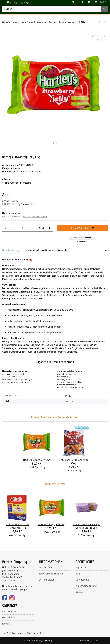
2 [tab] (56, 143)
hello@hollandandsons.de (19, 586)
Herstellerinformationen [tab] (38, 250)
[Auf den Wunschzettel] (102, 38)
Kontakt (6, 624)
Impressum (81, 567)
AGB (78, 574)
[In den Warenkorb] (4, 30)
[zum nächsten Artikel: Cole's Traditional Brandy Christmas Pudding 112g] (105, 22)
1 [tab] (54, 143)
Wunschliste (9, 617)
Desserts (18, 168)
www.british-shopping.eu (15, 589)
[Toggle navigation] (4, 2)
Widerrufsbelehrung (86, 586)
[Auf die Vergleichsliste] (95, 38)
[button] (83, 239)
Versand (26, 204)
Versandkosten (47, 580)
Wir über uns (46, 567)
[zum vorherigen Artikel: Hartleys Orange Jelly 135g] (99, 22)
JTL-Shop (95, 640)
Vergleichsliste (10, 611)
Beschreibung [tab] (11, 250)
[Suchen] (52, 9)
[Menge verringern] (5, 228)
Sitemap (80, 592)
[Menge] (23, 228)
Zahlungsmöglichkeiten (51, 574)
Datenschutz (82, 580)
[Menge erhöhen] (50, 228)
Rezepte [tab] (62, 250)
